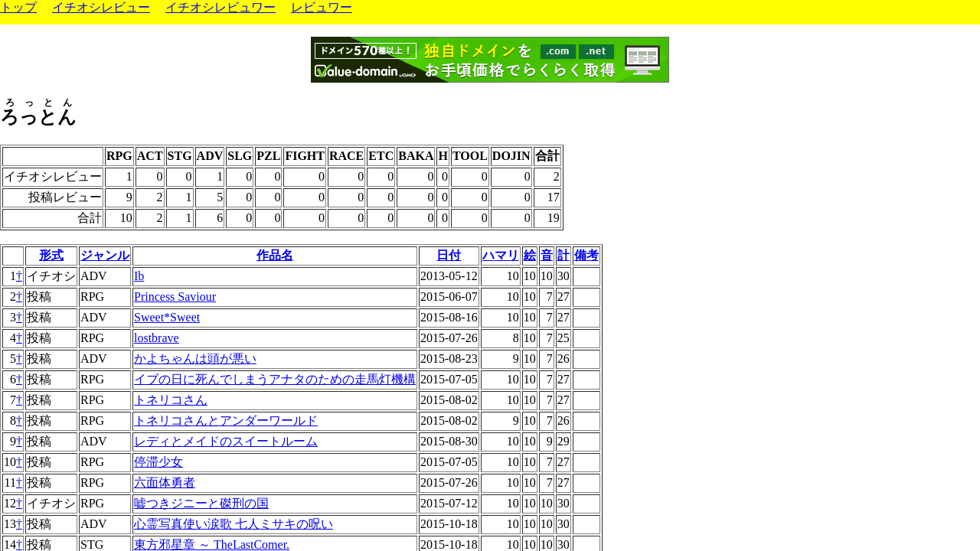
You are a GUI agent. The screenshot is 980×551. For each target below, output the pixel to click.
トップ (18, 7)
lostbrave (157, 338)
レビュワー (322, 7)
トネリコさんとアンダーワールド (226, 421)
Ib (139, 276)
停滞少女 (158, 462)
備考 (586, 255)
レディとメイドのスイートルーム (226, 441)
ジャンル (105, 255)
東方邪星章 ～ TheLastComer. (212, 544)
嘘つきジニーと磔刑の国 (201, 503)
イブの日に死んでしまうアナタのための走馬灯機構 (275, 379)
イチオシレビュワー (220, 7)
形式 (51, 255)
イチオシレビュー (101, 7)
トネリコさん (171, 400)
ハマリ (501, 255)
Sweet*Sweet (167, 317)
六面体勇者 (165, 483)
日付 (449, 255)
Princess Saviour (175, 297)
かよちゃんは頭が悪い (195, 359)
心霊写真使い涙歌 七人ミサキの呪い (234, 524)
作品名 (275, 255)
